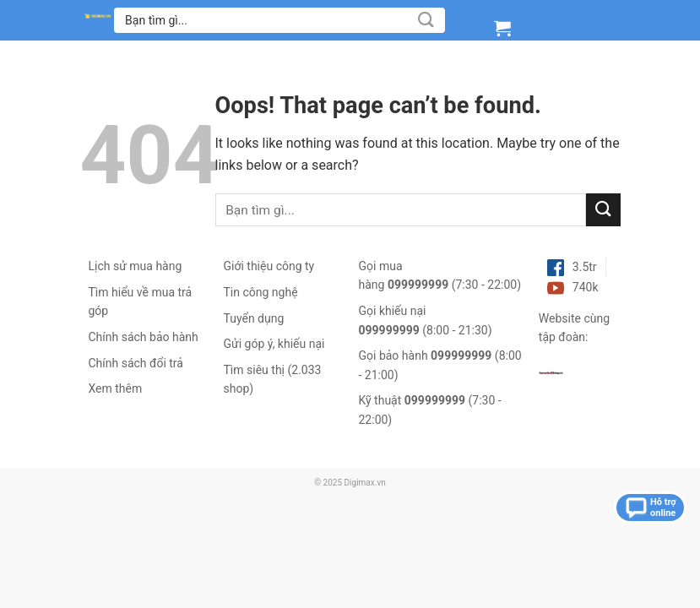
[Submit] (426, 20)
